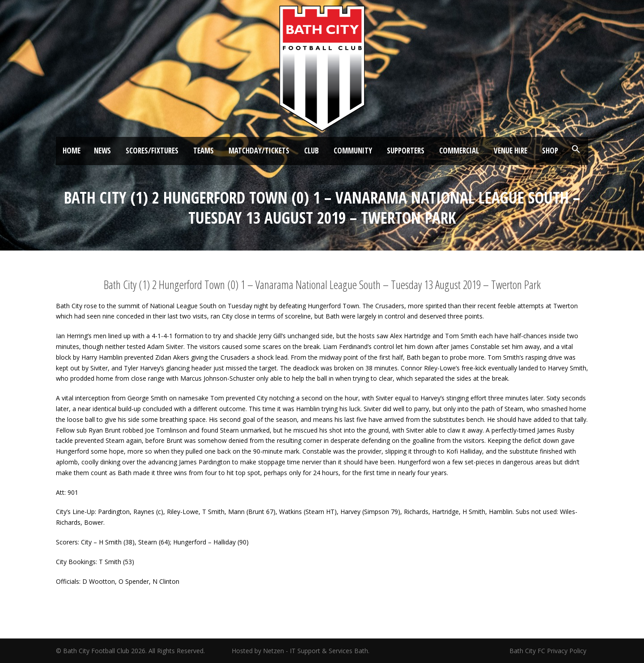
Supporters (406, 151)
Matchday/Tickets (259, 151)
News (102, 151)
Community (353, 151)
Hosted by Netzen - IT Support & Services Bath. (301, 651)
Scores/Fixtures (152, 151)
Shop (550, 151)
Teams (203, 151)
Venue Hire (511, 151)
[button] (576, 149)
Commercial (459, 151)
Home (72, 151)
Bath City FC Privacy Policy (549, 651)
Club (311, 151)
